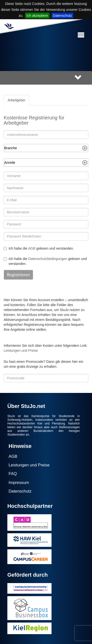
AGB (32, 248)
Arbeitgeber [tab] (16, 100)
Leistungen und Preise (21, 350)
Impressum (19, 483)
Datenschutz (63, 16)
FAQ (13, 474)
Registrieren (18, 275)
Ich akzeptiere (37, 16)
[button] (81, 35)
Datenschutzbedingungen (48, 259)
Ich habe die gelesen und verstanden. (39, 248)
